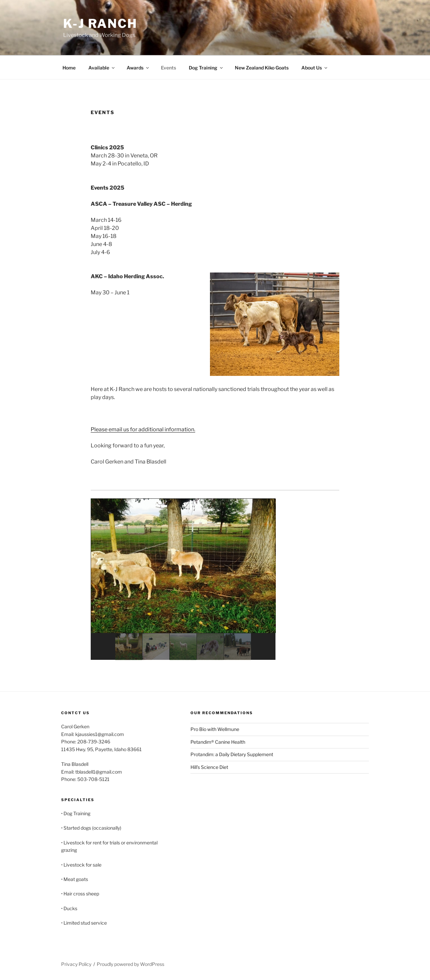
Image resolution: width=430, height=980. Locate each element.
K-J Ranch (100, 23)
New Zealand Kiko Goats (262, 68)
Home (69, 68)
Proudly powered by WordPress (131, 964)
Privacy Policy (76, 964)
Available (102, 68)
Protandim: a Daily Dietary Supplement (232, 754)
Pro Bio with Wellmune (215, 729)
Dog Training (206, 68)
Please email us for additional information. (143, 429)
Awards (138, 68)
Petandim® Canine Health (218, 742)
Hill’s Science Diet (209, 767)
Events (168, 68)
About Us (315, 68)
